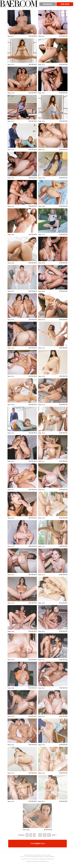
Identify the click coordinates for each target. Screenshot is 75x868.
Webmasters (51, 859)
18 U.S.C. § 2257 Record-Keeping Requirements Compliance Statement (38, 856)
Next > (54, 835)
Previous (21, 835)
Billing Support (44, 859)
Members (48, 4)
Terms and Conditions (34, 859)
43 (45, 835)
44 (49, 835)
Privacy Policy (25, 859)
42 (40, 835)
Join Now (65, 4)
